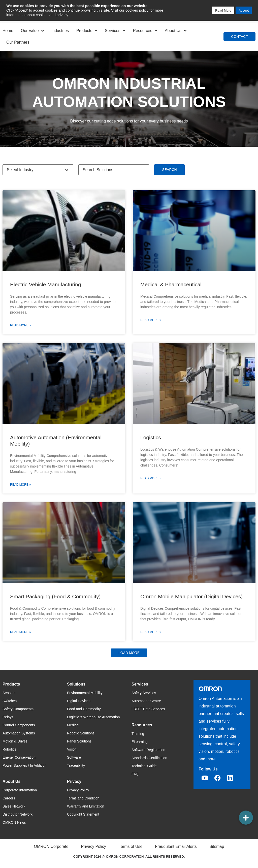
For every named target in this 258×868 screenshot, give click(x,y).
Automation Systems (19, 733)
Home (8, 31)
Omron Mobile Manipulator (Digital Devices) (191, 596)
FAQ (135, 774)
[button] (129, 653)
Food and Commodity (84, 709)
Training (138, 734)
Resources (145, 31)
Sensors (9, 693)
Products (87, 31)
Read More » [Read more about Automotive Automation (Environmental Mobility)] (21, 485)
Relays (8, 717)
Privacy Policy (78, 790)
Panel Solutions (79, 741)
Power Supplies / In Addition (24, 765)
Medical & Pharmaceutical (171, 284)
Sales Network (14, 806)
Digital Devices (79, 701)
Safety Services (144, 693)
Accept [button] (244, 10)
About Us (176, 31)
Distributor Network (18, 814)
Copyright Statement (83, 814)
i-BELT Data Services (148, 709)
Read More (223, 10)
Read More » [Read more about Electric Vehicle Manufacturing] (21, 325)
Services (115, 31)
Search (169, 170)
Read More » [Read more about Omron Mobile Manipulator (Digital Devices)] (151, 632)
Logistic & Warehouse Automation (93, 717)
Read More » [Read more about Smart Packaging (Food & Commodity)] (21, 632)
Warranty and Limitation (86, 806)
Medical (73, 725)
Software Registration (148, 750)
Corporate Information (20, 790)
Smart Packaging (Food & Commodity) (55, 596)
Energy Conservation (19, 757)
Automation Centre (146, 701)
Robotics (9, 749)
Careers (9, 798)
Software (74, 757)
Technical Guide (144, 766)
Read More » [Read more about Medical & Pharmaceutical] (151, 320)
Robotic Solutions (81, 733)
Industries (60, 31)
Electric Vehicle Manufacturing (45, 284)
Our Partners (18, 42)
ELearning (140, 742)
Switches (10, 701)
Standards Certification (149, 758)
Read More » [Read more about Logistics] (151, 478)
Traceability (76, 765)
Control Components (19, 725)
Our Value (32, 31)
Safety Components (18, 709)
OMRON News (14, 822)
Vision (72, 749)
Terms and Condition (83, 798)
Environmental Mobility (85, 693)
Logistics (151, 437)
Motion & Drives (15, 741)
